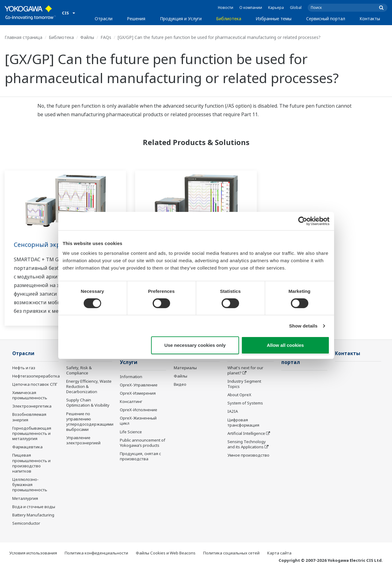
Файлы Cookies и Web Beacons (166, 553)
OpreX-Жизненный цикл (138, 421)
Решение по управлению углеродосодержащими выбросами (90, 422)
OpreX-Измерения (138, 393)
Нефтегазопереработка (36, 376)
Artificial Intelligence (246, 433)
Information (131, 377)
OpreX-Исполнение (139, 410)
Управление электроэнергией (83, 440)
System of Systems (245, 403)
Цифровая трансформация (243, 422)
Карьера (276, 8)
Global (296, 8)
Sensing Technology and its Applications (247, 444)
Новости (226, 8)
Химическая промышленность (30, 395)
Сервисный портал (326, 19)
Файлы (87, 37)
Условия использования (33, 553)
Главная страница (23, 37)
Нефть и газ (24, 368)
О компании (251, 8)
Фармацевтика (27, 447)
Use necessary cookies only (195, 345)
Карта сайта (279, 553)
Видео (180, 384)
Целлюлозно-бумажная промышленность (30, 485)
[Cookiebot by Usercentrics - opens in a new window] (303, 221)
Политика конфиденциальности (96, 553)
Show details (303, 326)
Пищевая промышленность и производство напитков (31, 463)
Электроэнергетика (32, 406)
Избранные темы (274, 19)
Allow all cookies (285, 345)
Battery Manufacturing (33, 515)
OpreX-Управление (139, 385)
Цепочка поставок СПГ (35, 384)
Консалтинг (131, 401)
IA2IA (233, 411)
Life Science (131, 432)
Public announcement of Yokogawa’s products (143, 443)
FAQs (106, 37)
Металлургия (25, 498)
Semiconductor (26, 523)
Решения (136, 19)
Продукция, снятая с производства (140, 456)
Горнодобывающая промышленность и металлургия (32, 433)
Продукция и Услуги (181, 19)
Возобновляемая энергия (29, 417)
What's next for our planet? (245, 370)
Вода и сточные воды (34, 507)
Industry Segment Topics (244, 384)
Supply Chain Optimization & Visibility (88, 402)
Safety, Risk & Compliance (79, 370)
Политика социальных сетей (231, 553)
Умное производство (248, 455)
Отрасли (104, 19)
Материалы (185, 368)
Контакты (370, 19)
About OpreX (239, 395)
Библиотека (229, 19)
